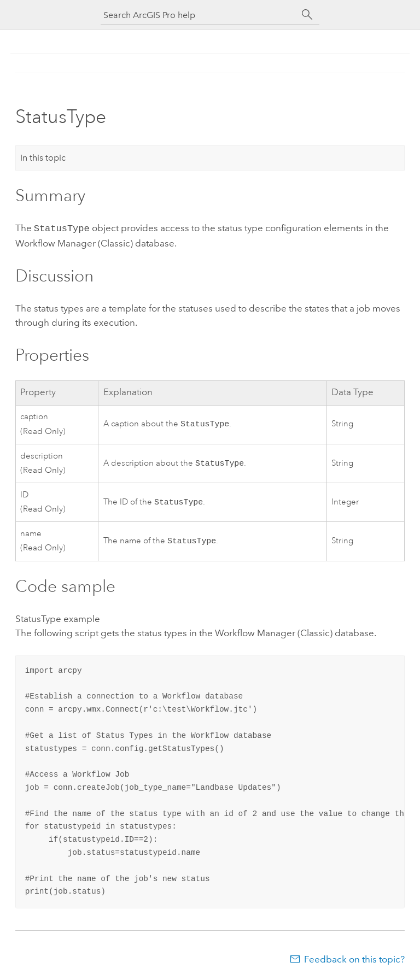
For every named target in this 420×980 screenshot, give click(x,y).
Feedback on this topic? (354, 958)
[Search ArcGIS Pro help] (199, 15)
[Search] (307, 15)
